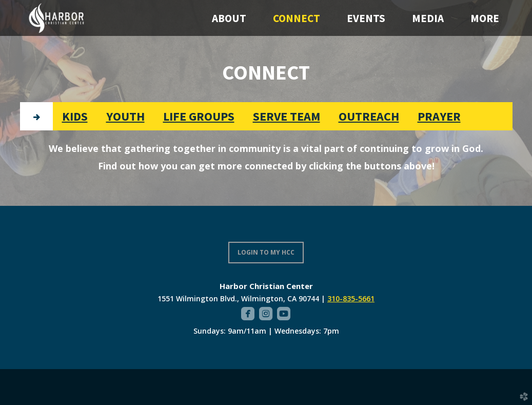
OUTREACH (369, 116)
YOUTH (125, 116)
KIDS (75, 116)
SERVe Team (287, 116)
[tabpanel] (266, 157)
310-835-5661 (351, 298)
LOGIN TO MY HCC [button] (266, 252)
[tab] (36, 116)
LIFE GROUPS (199, 116)
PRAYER (439, 116)
